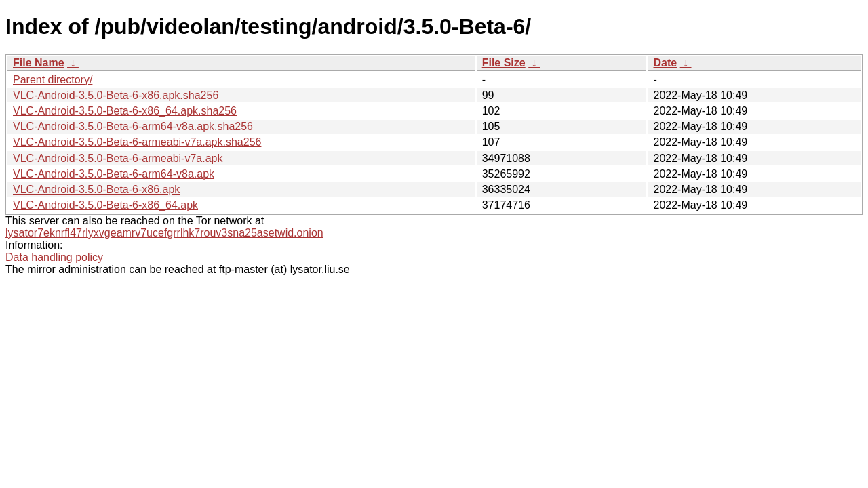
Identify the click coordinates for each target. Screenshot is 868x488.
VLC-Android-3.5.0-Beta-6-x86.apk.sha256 (116, 95)
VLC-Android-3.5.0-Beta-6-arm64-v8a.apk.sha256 (133, 126)
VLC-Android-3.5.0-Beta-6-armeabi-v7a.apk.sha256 (137, 142)
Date (665, 63)
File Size (504, 63)
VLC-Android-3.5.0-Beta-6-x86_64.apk (105, 205)
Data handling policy (54, 257)
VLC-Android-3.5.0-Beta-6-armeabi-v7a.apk (118, 158)
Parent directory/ (53, 80)
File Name (39, 63)
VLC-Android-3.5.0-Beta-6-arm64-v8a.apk (114, 174)
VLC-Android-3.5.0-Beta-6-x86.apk (96, 189)
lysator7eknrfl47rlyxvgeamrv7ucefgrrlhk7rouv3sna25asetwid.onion (164, 233)
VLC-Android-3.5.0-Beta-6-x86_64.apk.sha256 (125, 111)
